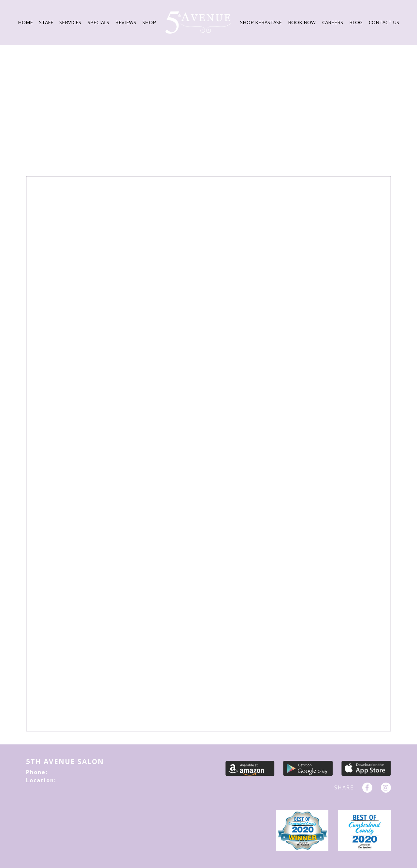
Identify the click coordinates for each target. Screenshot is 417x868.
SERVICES (70, 22)
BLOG (356, 22)
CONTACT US (384, 22)
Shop (149, 22)
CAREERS (333, 22)
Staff (46, 22)
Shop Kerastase (261, 22)
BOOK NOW (302, 22)
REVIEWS (126, 22)
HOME (25, 22)
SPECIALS (98, 22)
